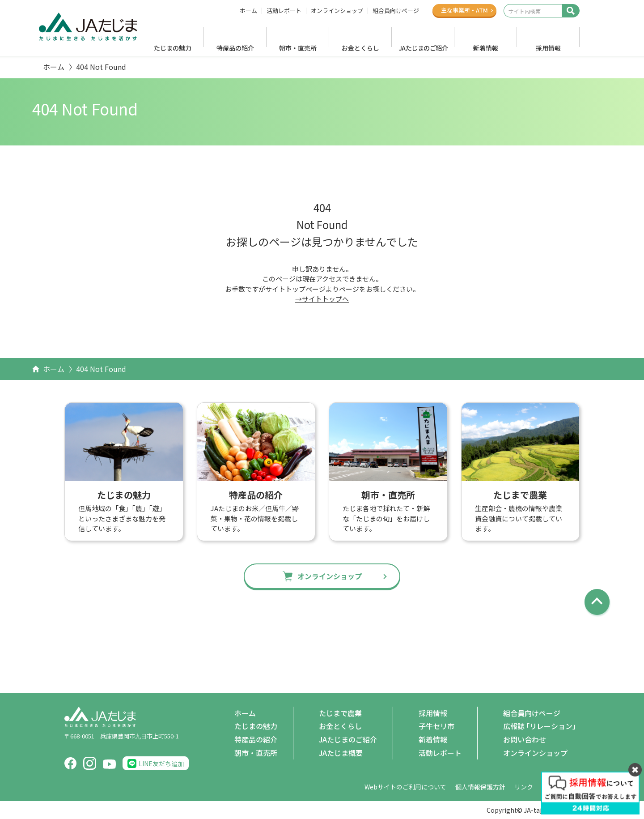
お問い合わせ (525, 739)
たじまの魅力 (173, 48)
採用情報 (548, 48)
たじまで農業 (340, 713)
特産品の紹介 (235, 48)
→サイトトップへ (322, 299)
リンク (524, 787)
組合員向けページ (396, 11)
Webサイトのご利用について (405, 787)
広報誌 (541, 726)
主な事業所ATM (464, 10)
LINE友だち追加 (161, 764)
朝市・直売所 (298, 48)
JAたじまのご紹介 (423, 48)
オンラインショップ (337, 11)
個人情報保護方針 (480, 787)
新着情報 (486, 48)
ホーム (248, 11)
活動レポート (284, 11)
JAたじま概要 (341, 753)
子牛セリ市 (436, 726)
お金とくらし (360, 48)
